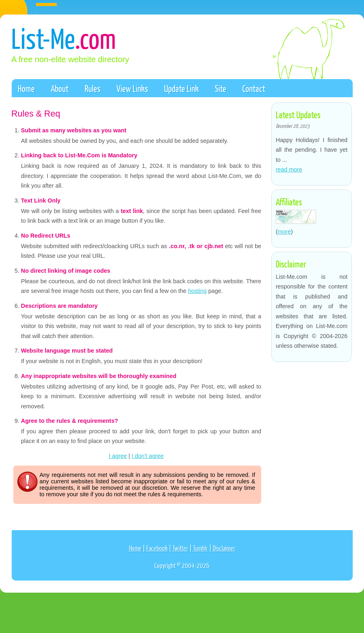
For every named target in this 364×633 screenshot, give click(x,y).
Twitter (180, 548)
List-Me (64, 38)
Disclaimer (224, 548)
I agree (118, 456)
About (60, 88)
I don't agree (148, 456)
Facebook (157, 548)
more (284, 232)
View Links (132, 88)
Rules (93, 88)
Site (220, 88)
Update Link (181, 88)
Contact (254, 88)
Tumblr (201, 548)
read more (289, 169)
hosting (197, 291)
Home (26, 88)
